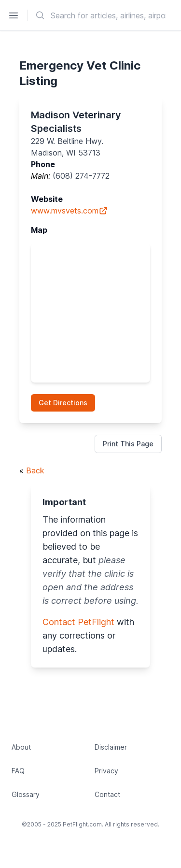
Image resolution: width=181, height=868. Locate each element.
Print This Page (128, 444)
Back (35, 470)
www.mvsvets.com (70, 211)
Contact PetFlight (78, 622)
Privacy (106, 771)
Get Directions (63, 403)
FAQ (18, 771)
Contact (107, 794)
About (21, 747)
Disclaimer (111, 747)
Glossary (26, 794)
